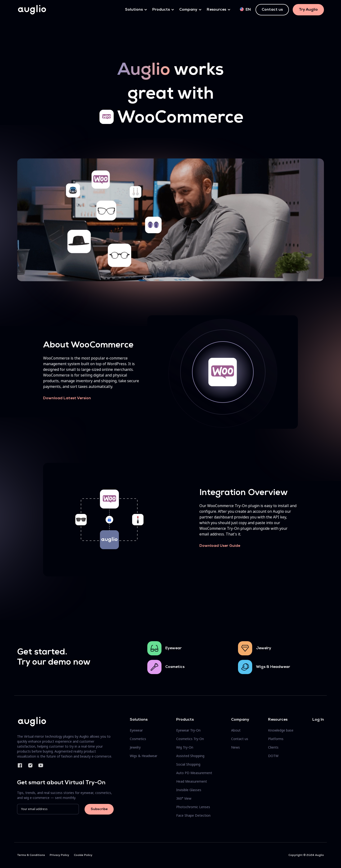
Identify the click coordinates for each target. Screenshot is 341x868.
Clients (273, 747)
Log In (318, 720)
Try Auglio (308, 10)
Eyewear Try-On (188, 730)
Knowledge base (281, 730)
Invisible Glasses (189, 790)
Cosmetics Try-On (190, 739)
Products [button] (161, 10)
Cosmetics (175, 667)
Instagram (30, 765)
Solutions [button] (134, 10)
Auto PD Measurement (194, 773)
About (236, 730)
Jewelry (264, 648)
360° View (184, 798)
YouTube (41, 765)
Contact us (272, 10)
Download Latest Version (67, 398)
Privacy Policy (59, 855)
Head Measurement (192, 781)
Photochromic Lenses (193, 807)
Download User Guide (220, 546)
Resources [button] (216, 10)
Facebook (20, 765)
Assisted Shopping (190, 756)
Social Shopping (188, 764)
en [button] (245, 9)
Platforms (276, 739)
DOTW (273, 756)
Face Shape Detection (193, 815)
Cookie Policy (83, 855)
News (236, 747)
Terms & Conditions (31, 855)
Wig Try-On (185, 747)
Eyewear (173, 648)
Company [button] (188, 10)
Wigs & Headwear (273, 667)
